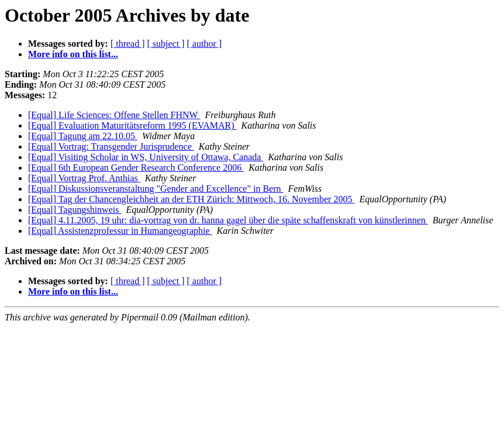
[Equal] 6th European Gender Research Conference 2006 (136, 168)
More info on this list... (73, 54)
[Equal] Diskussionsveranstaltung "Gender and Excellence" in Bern (156, 189)
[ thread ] (128, 44)
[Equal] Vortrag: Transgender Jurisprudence (111, 146)
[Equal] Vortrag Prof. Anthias (84, 178)
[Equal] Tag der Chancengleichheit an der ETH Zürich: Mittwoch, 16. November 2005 (191, 199)
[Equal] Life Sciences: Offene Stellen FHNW (114, 115)
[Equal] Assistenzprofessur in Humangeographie (120, 231)
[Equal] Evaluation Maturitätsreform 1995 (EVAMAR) (132, 125)
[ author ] (205, 44)
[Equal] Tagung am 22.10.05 (83, 136)
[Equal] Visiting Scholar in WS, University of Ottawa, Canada (146, 157)
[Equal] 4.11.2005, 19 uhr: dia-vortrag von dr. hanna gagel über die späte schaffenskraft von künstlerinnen (228, 220)
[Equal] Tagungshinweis (75, 210)
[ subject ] (166, 44)
